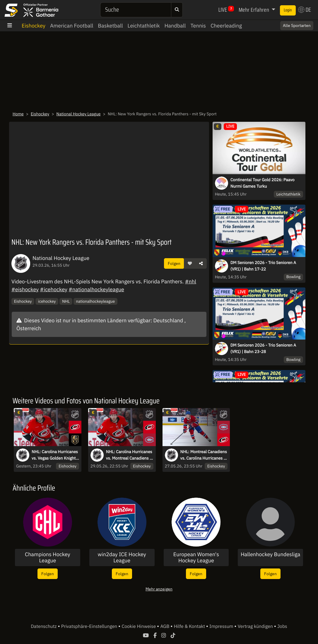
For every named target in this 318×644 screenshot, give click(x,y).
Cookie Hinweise (139, 626)
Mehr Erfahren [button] (254, 10)
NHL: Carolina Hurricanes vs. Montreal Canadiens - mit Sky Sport (129, 455)
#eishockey (25, 289)
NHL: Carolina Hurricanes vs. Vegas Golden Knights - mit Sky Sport (55, 455)
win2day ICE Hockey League (122, 557)
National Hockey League (79, 114)
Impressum (222, 626)
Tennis (198, 26)
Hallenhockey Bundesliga (270, 554)
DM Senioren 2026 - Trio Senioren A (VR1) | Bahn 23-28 (263, 348)
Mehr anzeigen (159, 589)
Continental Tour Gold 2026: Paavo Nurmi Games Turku (263, 183)
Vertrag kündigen (256, 626)
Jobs (282, 626)
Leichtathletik (144, 26)
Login (288, 10)
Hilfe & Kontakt (190, 626)
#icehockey (54, 289)
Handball (175, 26)
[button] (190, 263)
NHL (66, 301)
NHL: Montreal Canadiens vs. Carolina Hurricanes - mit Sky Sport (204, 455)
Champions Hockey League (48, 557)
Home (18, 114)
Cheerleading (226, 26)
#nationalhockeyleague (96, 289)
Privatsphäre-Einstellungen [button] (90, 626)
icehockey (47, 301)
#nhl (191, 281)
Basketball (110, 26)
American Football (72, 26)
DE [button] (305, 10)
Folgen (174, 263)
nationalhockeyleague (96, 301)
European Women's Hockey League (196, 557)
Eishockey (34, 26)
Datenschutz (44, 626)
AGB (165, 626)
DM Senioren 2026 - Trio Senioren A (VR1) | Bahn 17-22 (263, 266)
